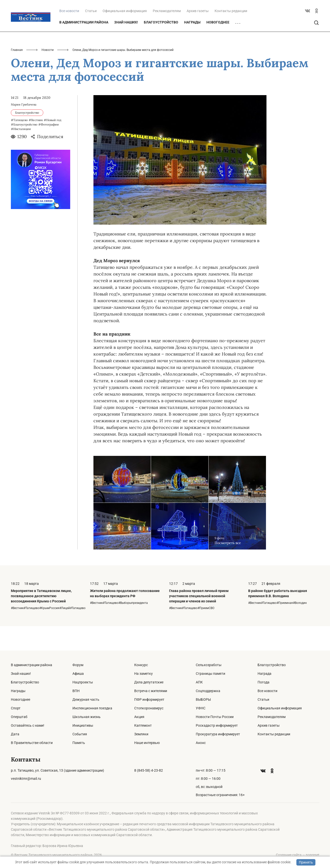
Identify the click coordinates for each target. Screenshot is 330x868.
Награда (264, 674)
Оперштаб (19, 717)
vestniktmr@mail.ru (26, 779)
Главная (17, 74)
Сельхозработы (209, 665)
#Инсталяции (21, 153)
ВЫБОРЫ (203, 699)
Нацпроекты (83, 682)
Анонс (201, 743)
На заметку (143, 674)
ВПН (76, 691)
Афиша (78, 674)
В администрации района (84, 46)
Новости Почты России (215, 717)
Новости (48, 74)
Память (79, 743)
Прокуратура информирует (218, 734)
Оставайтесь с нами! (28, 725)
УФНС (201, 708)
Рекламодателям (167, 35)
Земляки (141, 734)
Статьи (91, 35)
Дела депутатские (149, 682)
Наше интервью (147, 743)
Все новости (267, 691)
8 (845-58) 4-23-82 (149, 770)
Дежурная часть (86, 699)
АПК (199, 682)
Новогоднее (218, 46)
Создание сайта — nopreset (298, 855)
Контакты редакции (231, 35)
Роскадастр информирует (217, 725)
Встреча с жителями (151, 691)
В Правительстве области (32, 743)
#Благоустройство (24, 149)
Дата (15, 734)
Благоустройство (161, 46)
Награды (192, 46)
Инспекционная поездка (92, 708)
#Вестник (36, 144)
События (80, 734)
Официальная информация (125, 35)
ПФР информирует (149, 699)
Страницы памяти (210, 674)
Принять (306, 862)
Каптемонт (143, 725)
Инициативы (83, 725)
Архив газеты (198, 35)
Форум (78, 665)
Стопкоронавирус (149, 708)
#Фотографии (49, 149)
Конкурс (141, 665)
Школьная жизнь (87, 717)
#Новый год (53, 144)
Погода (264, 682)
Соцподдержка (208, 691)
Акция (139, 717)
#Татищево (19, 144)
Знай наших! (126, 46)
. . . (238, 47)
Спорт (16, 708)
